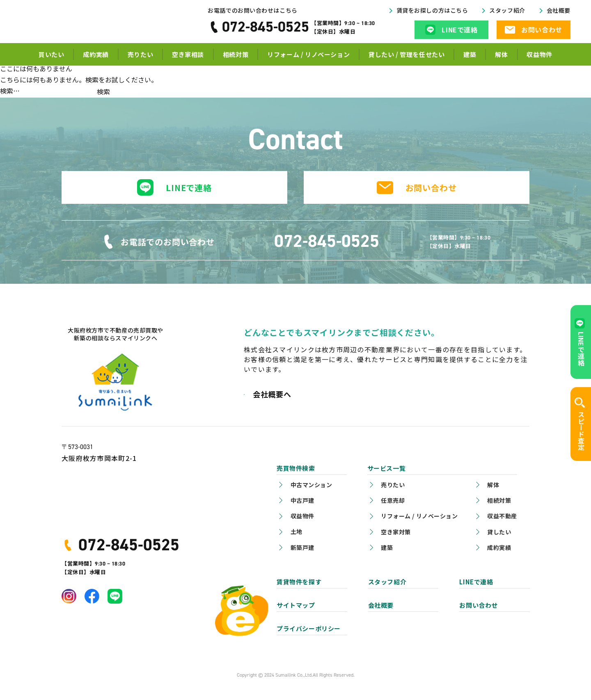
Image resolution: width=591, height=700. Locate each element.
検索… (10, 91)
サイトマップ (296, 605)
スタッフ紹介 (507, 13)
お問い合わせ (431, 188)
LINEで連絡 (189, 188)
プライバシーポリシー (309, 628)
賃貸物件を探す (299, 582)
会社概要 (559, 13)
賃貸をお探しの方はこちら (432, 13)
